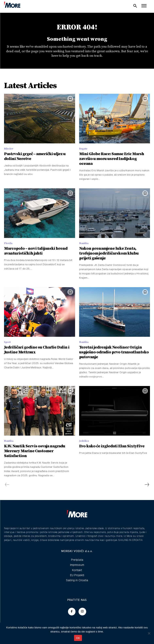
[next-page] (147, 485)
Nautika (84, 243)
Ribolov (9, 149)
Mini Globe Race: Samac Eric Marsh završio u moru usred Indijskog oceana (112, 159)
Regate (83, 149)
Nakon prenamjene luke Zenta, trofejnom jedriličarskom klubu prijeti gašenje (109, 253)
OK (78, 638)
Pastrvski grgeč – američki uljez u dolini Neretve (35, 156)
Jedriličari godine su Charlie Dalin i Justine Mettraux (37, 350)
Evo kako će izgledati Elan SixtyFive (112, 446)
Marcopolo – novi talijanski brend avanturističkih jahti (36, 251)
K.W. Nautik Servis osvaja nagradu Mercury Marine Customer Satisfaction (35, 451)
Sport (7, 342)
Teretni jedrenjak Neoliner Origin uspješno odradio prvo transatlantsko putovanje (114, 352)
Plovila (8, 243)
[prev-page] (7, 485)
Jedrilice (84, 441)
